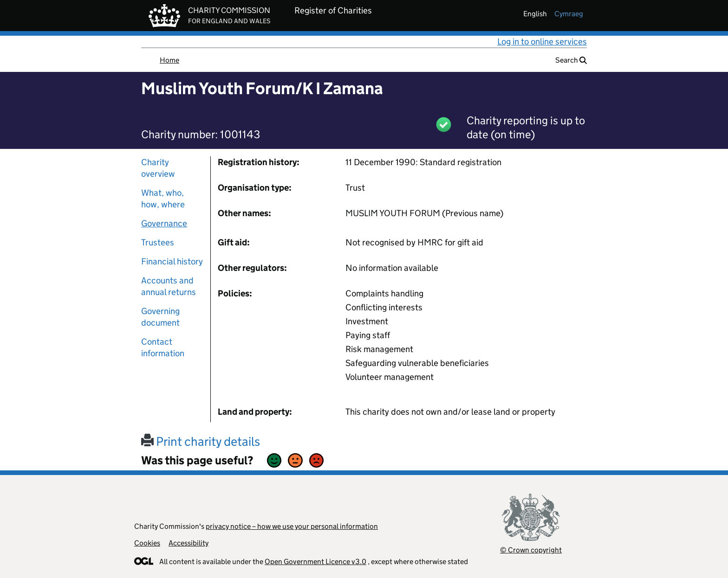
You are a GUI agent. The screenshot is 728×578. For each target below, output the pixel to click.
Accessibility (188, 543)
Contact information (163, 347)
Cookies (147, 543)
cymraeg (569, 14)
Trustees (158, 242)
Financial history (172, 261)
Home (169, 60)
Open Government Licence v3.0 (315, 562)
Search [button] (571, 60)
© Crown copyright (531, 550)
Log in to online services (542, 42)
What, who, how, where (163, 199)
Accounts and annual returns (169, 286)
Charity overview (158, 168)
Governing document (160, 317)
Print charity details (201, 441)
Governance (164, 223)
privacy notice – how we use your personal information (292, 526)
